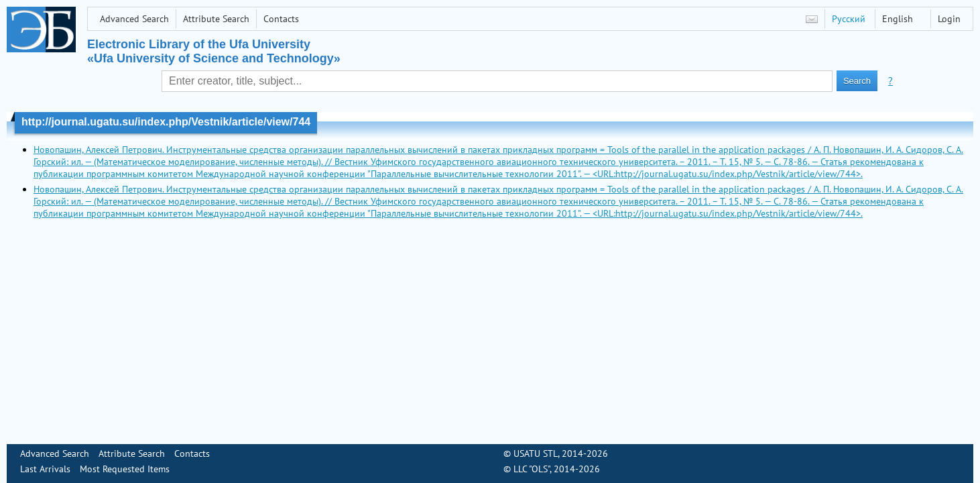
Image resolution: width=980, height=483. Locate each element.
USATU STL (536, 453)
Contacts (281, 19)
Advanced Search (134, 19)
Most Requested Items (125, 469)
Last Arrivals (45, 469)
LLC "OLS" (532, 469)
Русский (849, 19)
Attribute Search (216, 19)
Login (949, 19)
